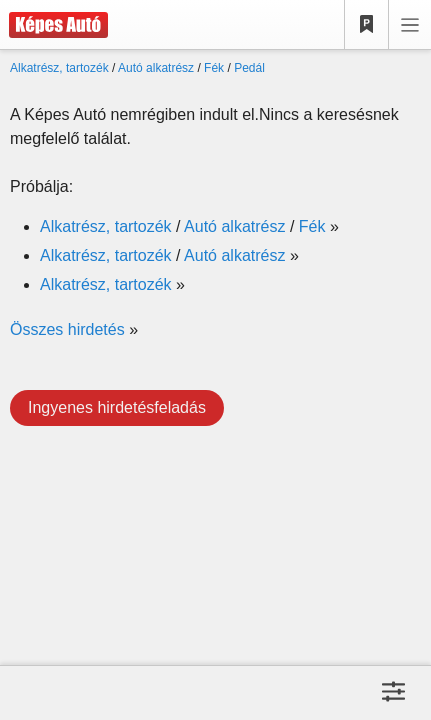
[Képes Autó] (54, 25)
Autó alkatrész (156, 68)
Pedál (249, 68)
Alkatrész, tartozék (59, 68)
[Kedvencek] (367, 25)
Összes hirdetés (67, 329)
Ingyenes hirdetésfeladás (117, 407)
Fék (214, 68)
